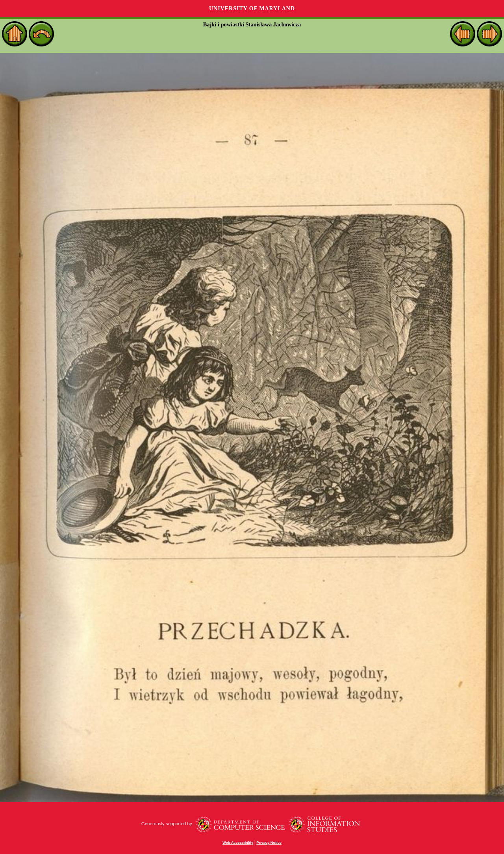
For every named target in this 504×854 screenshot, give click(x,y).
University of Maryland (252, 8)
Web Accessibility (238, 843)
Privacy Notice (269, 843)
